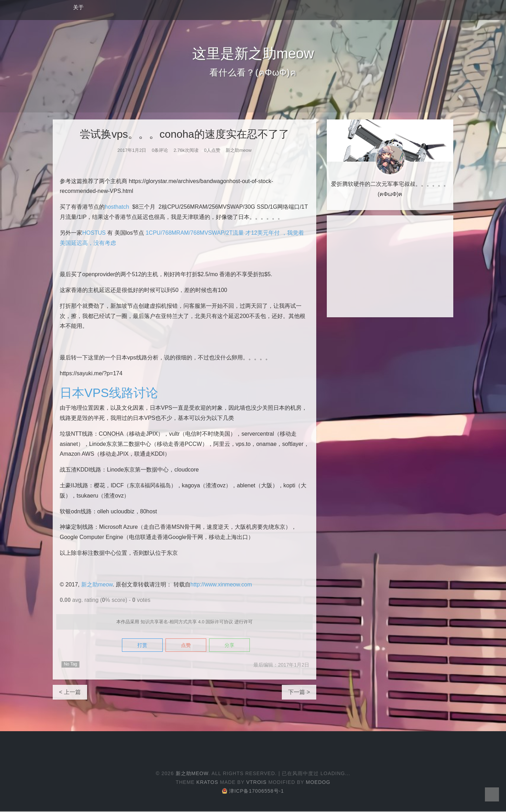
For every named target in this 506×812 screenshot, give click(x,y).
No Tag (71, 665)
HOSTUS (94, 233)
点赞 (186, 646)
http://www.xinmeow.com (221, 584)
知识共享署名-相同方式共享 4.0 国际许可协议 (187, 622)
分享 (234, 646)
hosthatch (117, 207)
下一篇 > (299, 693)
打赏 (137, 646)
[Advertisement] (390, 266)
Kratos (207, 783)
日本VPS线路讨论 (110, 393)
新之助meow (97, 584)
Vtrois (257, 783)
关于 (78, 7)
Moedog (318, 783)
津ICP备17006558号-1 (253, 792)
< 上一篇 (70, 693)
